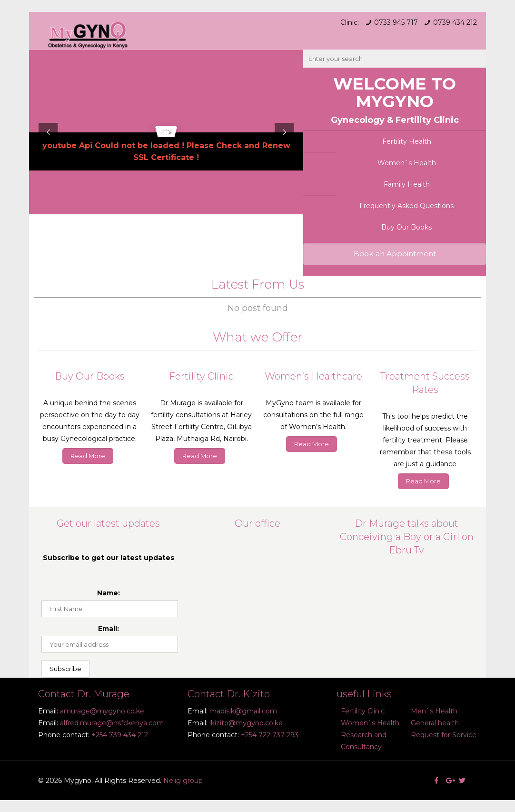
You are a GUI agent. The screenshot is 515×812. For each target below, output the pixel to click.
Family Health (407, 184)
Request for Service (444, 735)
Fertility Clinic (363, 711)
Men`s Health (434, 711)
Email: (109, 629)
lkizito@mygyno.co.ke (246, 723)
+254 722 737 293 (270, 735)
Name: (109, 593)
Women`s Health (407, 163)
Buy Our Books (406, 227)
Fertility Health (407, 141)
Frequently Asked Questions (406, 206)
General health (435, 723)
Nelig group (183, 781)
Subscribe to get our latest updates (109, 558)
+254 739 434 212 (120, 735)
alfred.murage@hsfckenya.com (112, 723)
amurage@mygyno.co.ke (102, 711)
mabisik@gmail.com (243, 711)
